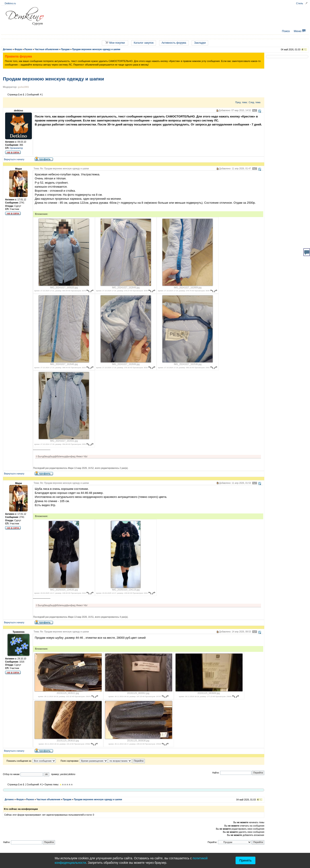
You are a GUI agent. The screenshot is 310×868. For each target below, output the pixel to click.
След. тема (255, 102)
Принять (245, 860)
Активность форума (174, 43)
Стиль (300, 3)
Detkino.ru (10, 3)
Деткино (7, 49)
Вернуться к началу (14, 159)
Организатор (16, 148)
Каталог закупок (144, 43)
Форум (18, 49)
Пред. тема (241, 102)
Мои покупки (115, 43)
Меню (300, 31)
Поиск (286, 31)
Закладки (200, 43)
